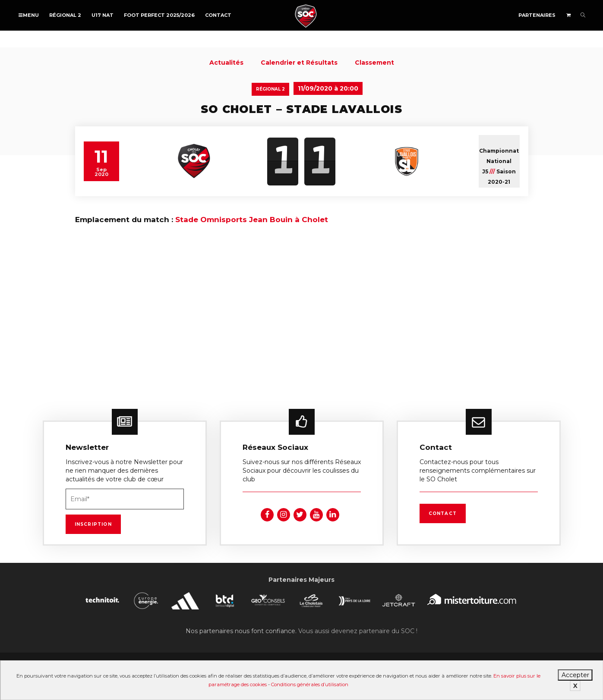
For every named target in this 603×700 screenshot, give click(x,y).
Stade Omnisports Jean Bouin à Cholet (252, 220)
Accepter (575, 675)
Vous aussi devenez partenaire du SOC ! (358, 631)
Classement (374, 63)
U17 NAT (103, 15)
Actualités (226, 63)
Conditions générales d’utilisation (310, 684)
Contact (218, 15)
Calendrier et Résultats (299, 63)
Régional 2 (65, 15)
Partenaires (537, 15)
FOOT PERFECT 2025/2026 (159, 15)
